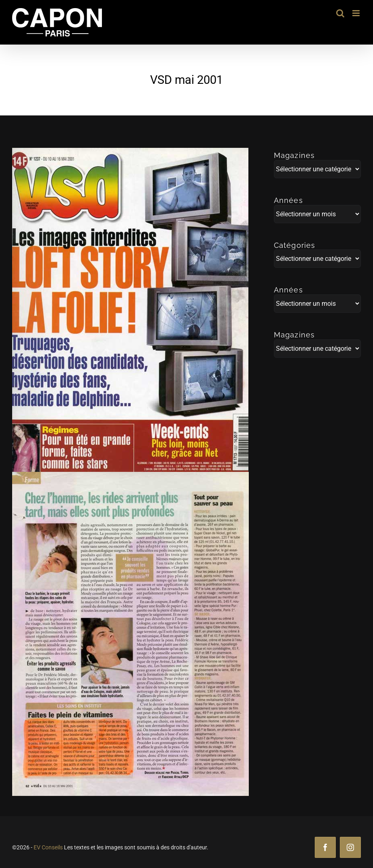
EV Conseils (48, 847)
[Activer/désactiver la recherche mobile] (340, 13)
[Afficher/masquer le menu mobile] (357, 13)
